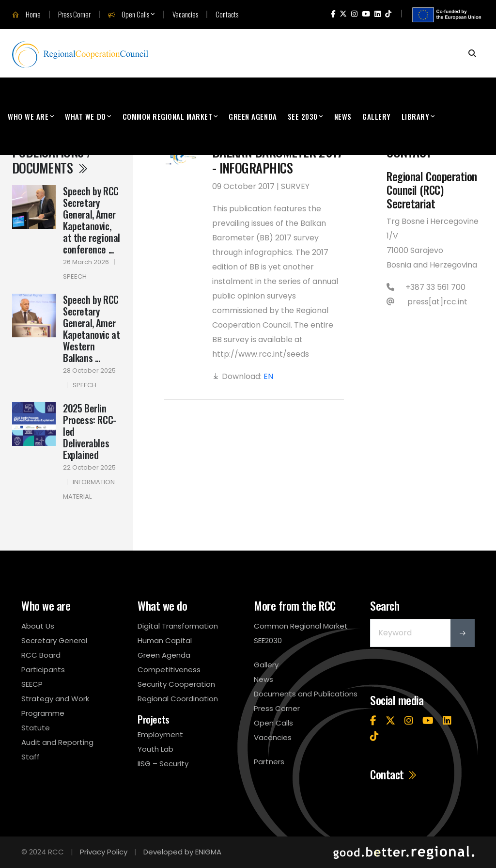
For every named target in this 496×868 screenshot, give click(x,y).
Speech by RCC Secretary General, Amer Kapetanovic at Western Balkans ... (91, 329)
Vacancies (185, 14)
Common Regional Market (168, 116)
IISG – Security (163, 764)
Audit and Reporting (57, 742)
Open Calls (129, 15)
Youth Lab (155, 749)
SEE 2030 (303, 116)
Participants (43, 670)
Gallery (377, 116)
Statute (36, 728)
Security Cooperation (176, 684)
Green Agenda (253, 116)
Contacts (227, 14)
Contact (394, 774)
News (343, 116)
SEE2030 (268, 640)
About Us (38, 626)
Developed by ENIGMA (182, 852)
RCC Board (41, 655)
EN (268, 376)
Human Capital (165, 640)
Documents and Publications (306, 694)
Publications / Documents (52, 159)
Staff (31, 757)
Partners (269, 762)
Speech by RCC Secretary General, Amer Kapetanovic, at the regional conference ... (92, 220)
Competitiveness (169, 670)
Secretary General (54, 640)
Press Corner (74, 14)
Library (416, 116)
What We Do (85, 116)
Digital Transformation (178, 626)
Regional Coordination (178, 699)
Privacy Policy (104, 852)
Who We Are (28, 116)
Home (26, 15)
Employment (160, 734)
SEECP (32, 684)
